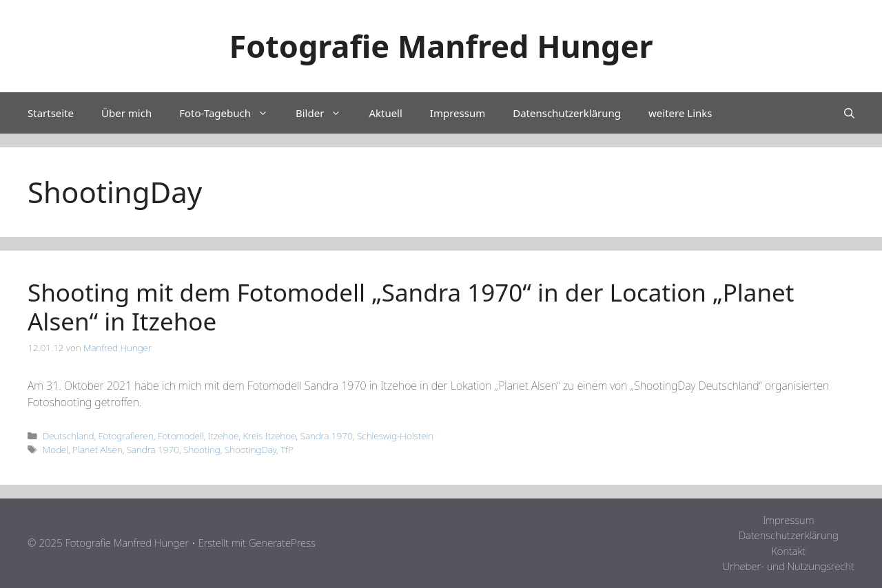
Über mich (126, 113)
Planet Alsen (98, 449)
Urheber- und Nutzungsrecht (789, 566)
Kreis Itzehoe (269, 435)
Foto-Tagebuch (230, 113)
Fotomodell (181, 435)
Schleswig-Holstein (395, 435)
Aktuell (385, 113)
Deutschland (69, 435)
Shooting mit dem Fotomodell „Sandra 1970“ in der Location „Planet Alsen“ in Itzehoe (411, 307)
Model (55, 449)
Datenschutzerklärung (567, 113)
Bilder (325, 113)
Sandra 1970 (327, 435)
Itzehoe (224, 435)
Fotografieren (126, 435)
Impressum (458, 113)
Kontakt (788, 551)
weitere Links (680, 113)
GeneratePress (282, 543)
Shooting (202, 449)
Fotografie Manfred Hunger (441, 46)
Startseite (51, 113)
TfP (287, 449)
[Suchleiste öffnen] (849, 113)
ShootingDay (250, 449)
